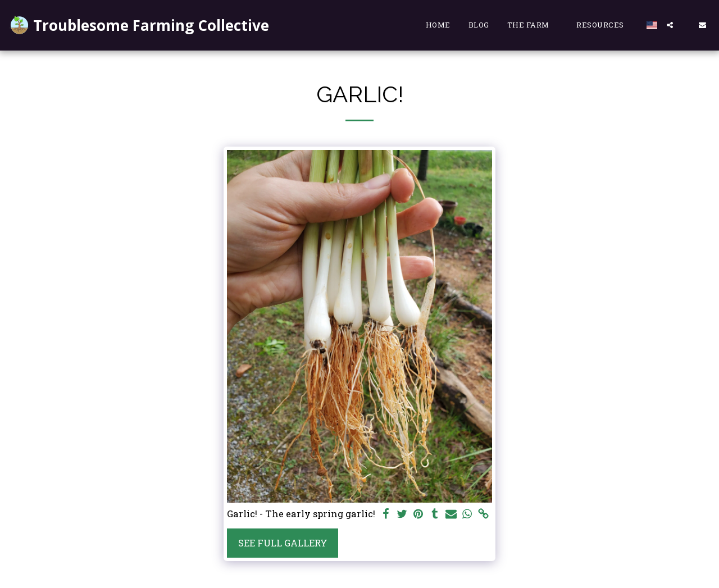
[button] (533, 25)
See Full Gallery (283, 543)
